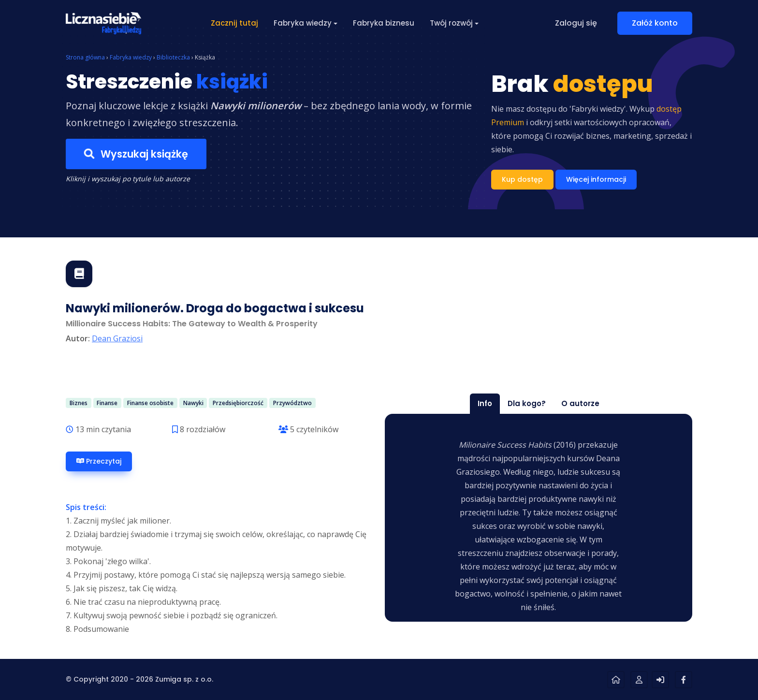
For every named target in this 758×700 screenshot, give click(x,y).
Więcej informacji (596, 179)
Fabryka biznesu (384, 23)
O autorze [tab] (580, 403)
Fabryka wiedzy (131, 57)
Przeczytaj (99, 461)
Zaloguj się (576, 23)
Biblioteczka (173, 57)
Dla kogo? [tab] (527, 403)
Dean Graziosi (117, 338)
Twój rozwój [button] (451, 23)
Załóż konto (655, 23)
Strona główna (85, 57)
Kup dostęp (522, 179)
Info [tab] (485, 403)
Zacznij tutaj (234, 23)
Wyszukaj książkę (136, 154)
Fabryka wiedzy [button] (303, 23)
